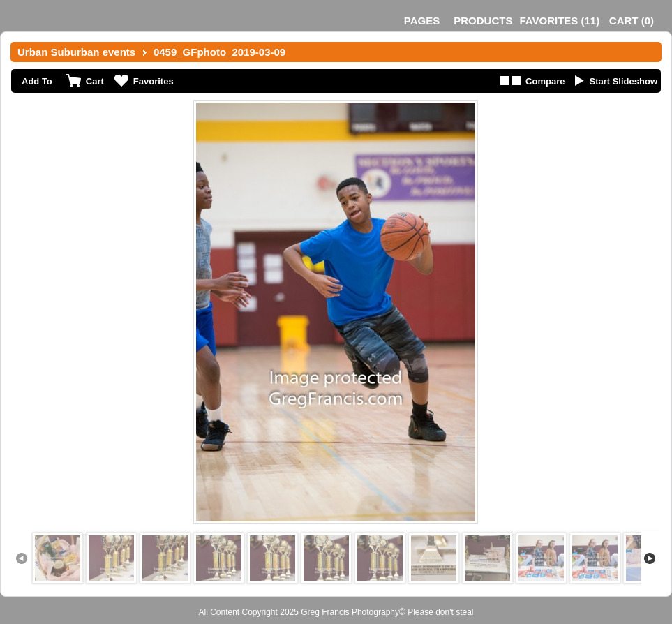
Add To (37, 81)
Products (483, 21)
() (559, 21)
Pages (422, 21)
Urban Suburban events (76, 52)
